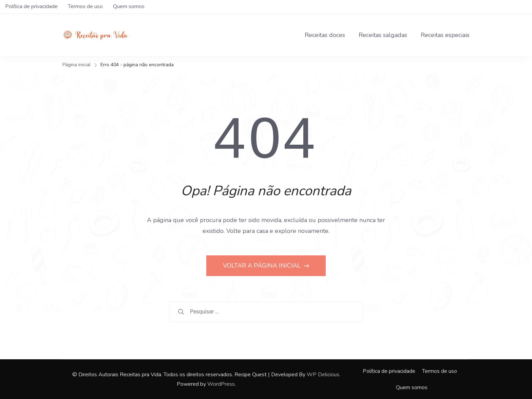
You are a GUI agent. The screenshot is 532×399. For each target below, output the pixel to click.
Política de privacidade (31, 6)
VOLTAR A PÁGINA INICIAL (263, 266)
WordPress (221, 384)
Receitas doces (325, 35)
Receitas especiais (445, 35)
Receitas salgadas (383, 35)
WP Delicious (323, 375)
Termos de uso (85, 6)
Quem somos (129, 6)
